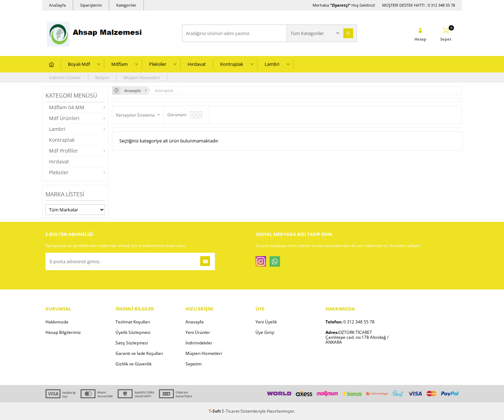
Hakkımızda (57, 322)
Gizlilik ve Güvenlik (134, 364)
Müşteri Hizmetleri (142, 78)
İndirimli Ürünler (65, 78)
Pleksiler (158, 64)
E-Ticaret (231, 411)
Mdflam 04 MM (67, 107)
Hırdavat (197, 64)
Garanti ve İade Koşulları (139, 353)
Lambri (272, 64)
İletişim (102, 78)
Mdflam (120, 64)
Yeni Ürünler (198, 332)
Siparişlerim (91, 5)
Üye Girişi (265, 332)
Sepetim (194, 364)
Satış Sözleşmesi (132, 343)
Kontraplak (232, 64)
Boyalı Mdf (79, 64)
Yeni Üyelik (266, 322)
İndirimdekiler (199, 343)
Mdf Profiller (64, 151)
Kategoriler (126, 5)
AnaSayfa (57, 5)
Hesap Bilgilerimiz (63, 332)
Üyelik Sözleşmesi (133, 332)
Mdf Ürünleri (64, 118)
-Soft (215, 411)
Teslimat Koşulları (133, 322)
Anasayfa (195, 322)
